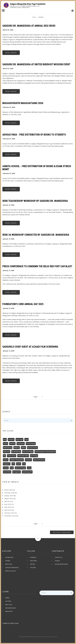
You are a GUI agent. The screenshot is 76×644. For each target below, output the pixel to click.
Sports (19, 464)
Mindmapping (16, 452)
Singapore (7, 464)
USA (24, 464)
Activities (11, 439)
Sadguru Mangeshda (17, 460)
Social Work (7, 472)
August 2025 (9, 498)
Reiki (12, 468)
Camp (29, 468)
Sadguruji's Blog (11, 608)
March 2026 (9, 490)
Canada (6, 468)
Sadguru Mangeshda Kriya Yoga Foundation (28, 4)
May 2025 (8, 507)
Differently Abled (23, 456)
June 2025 (8, 504)
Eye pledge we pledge (61, 564)
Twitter (32, 564)
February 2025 (9, 513)
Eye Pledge (34, 456)
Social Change (31, 444)
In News (8, 561)
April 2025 (8, 510)
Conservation (12, 456)
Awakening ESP (27, 472)
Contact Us (59, 557)
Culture (6, 460)
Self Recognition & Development (45, 452)
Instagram (33, 561)
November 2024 (10, 516)
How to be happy (28, 452)
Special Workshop (39, 460)
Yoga (26, 439)
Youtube (33, 568)
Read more (13, 53)
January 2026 (9, 496)
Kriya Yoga (19, 439)
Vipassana (7, 452)
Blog (5, 439)
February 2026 (9, 493)
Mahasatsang (8, 448)
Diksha (23, 448)
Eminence (28, 460)
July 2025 (8, 501)
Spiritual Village (20, 468)
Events (7, 598)
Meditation (9, 611)
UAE (13, 464)
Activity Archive (62, 532)
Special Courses (32, 448)
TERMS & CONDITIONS (10, 623)
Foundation (21, 444)
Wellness (17, 448)
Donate (57, 561)
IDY (4, 456)
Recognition (17, 472)
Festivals (12, 444)
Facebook (33, 557)
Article (5, 444)
